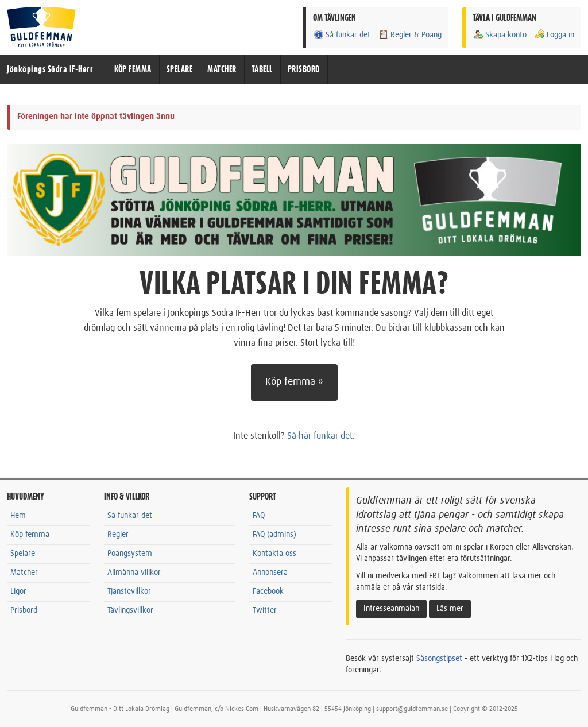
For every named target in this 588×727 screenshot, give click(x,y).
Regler (118, 535)
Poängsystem (130, 554)
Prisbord (24, 610)
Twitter (265, 610)
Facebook (268, 591)
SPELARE (180, 69)
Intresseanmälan (391, 609)
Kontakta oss (274, 554)
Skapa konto (500, 35)
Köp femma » (294, 382)
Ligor (18, 591)
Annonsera (270, 573)
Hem (18, 516)
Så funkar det (342, 35)
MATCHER (222, 69)
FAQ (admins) (274, 535)
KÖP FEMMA (133, 69)
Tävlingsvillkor (130, 610)
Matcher (24, 573)
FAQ (259, 516)
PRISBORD (304, 69)
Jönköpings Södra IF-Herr (50, 69)
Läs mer (450, 609)
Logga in (554, 35)
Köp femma (30, 535)
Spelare (23, 554)
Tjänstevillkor (129, 591)
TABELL (262, 69)
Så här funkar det (320, 436)
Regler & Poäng (410, 35)
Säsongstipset (439, 659)
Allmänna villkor (134, 573)
